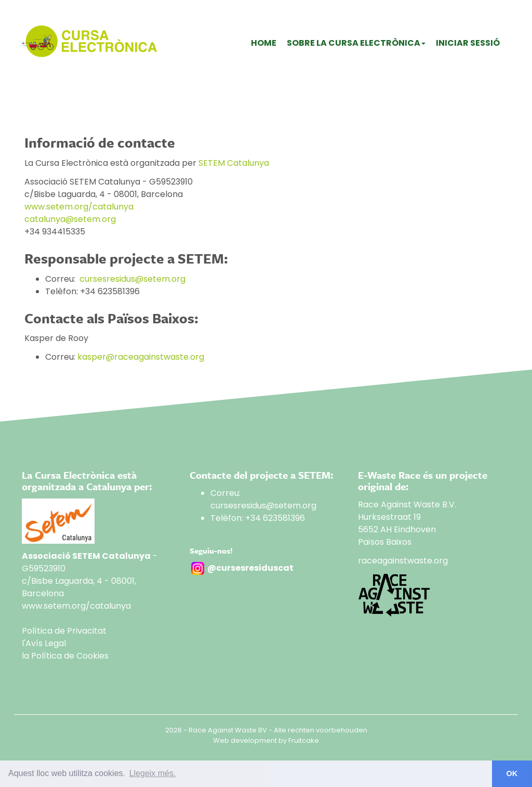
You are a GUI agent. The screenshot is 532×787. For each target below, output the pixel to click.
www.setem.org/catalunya (79, 207)
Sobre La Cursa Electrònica (356, 43)
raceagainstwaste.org (403, 561)
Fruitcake (304, 740)
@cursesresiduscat (250, 568)
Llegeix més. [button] (153, 773)
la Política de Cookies (65, 656)
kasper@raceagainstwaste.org (141, 357)
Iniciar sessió (468, 43)
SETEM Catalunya (234, 163)
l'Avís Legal (44, 643)
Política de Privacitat (64, 631)
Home (264, 43)
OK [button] (512, 773)
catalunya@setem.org (70, 219)
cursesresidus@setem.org (132, 279)
